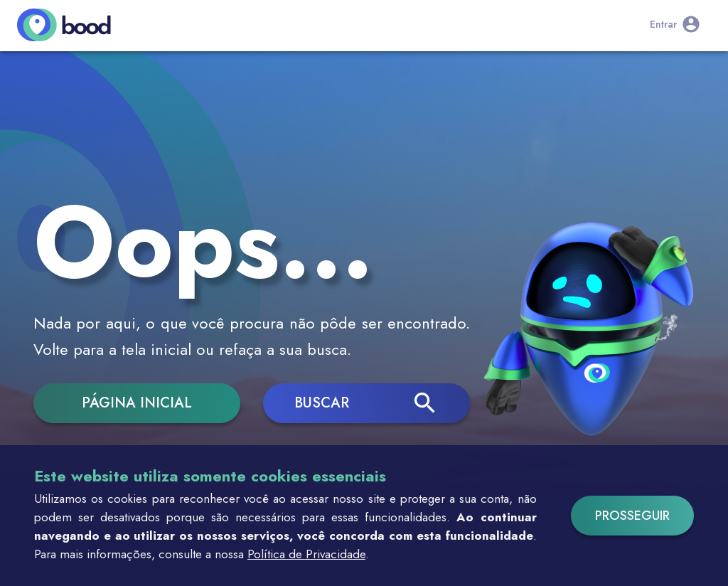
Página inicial (137, 403)
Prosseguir (632, 516)
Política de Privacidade (306, 554)
